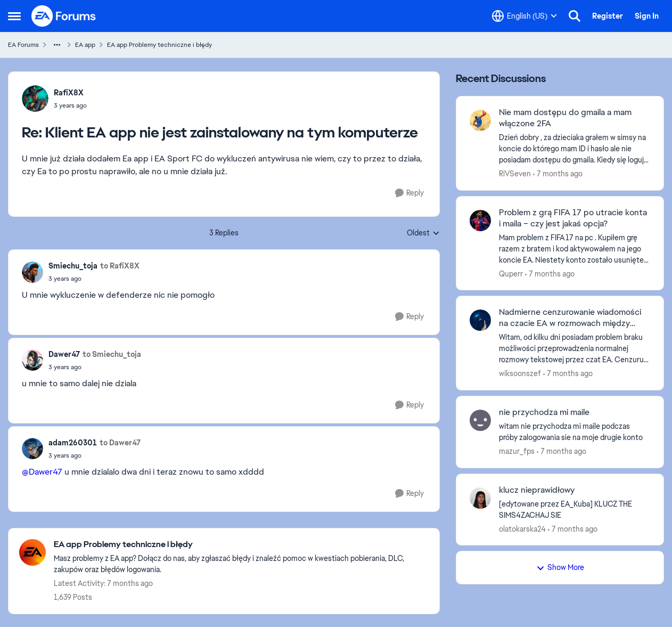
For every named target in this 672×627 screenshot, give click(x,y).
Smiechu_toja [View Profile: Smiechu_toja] (73, 266)
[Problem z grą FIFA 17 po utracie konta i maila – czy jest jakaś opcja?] (575, 249)
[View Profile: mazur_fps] (480, 420)
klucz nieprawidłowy (537, 490)
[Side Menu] (14, 16)
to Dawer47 (120, 443)
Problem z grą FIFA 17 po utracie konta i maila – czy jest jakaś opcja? (573, 218)
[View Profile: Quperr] (480, 221)
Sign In (647, 16)
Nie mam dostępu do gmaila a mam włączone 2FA (565, 118)
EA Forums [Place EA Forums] (23, 45)
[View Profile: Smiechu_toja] (32, 272)
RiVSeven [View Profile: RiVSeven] (515, 174)
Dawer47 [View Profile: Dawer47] (64, 354)
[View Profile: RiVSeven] (480, 120)
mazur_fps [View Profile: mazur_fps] (517, 451)
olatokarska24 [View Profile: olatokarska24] (522, 528)
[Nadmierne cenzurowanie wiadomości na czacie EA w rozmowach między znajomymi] (575, 349)
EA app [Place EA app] (85, 45)
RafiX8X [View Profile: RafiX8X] (69, 93)
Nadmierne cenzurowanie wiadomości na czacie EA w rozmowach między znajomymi (570, 318)
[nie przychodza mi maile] (575, 432)
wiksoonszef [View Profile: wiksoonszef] (520, 373)
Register (608, 16)
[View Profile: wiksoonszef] (480, 320)
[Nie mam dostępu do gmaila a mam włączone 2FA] (575, 149)
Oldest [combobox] (423, 233)
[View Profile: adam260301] (32, 449)
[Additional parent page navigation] (57, 45)
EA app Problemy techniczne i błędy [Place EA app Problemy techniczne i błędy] (159, 45)
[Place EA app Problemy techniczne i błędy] (241, 545)
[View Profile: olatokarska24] (480, 498)
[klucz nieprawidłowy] (575, 509)
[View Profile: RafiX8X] (35, 99)
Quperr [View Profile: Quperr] (511, 273)
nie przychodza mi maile (544, 412)
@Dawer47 (42, 472)
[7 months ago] (558, 174)
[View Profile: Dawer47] (32, 360)
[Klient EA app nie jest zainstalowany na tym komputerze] (70, 105)
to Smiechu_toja (112, 354)
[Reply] (409, 193)
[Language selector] (525, 16)
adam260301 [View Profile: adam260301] (73, 443)
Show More (560, 567)
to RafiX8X (120, 266)
